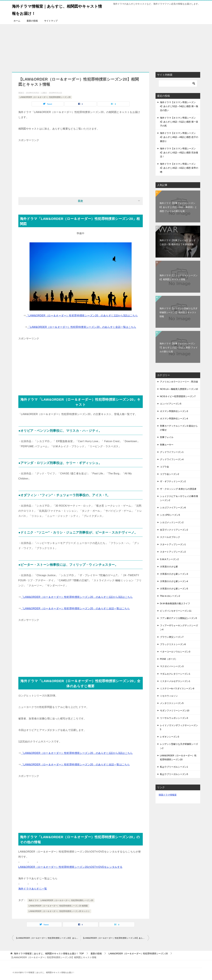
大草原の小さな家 (169, 567)
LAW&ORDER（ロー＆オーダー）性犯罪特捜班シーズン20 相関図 (58, 906)
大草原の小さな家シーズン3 (174, 574)
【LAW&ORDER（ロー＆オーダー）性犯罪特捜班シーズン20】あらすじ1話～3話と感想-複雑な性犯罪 (116, 938)
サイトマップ (51, 21)
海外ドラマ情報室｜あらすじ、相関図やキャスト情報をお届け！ (58, 9)
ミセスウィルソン (169, 696)
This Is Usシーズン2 (170, 596)
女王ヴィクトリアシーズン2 (174, 530)
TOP (49, 954)
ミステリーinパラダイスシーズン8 (177, 688)
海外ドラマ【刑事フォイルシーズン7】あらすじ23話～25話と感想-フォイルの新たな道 (179, 348)
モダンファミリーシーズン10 (175, 711)
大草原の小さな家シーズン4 (174, 581)
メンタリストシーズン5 (172, 703)
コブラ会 (164, 467)
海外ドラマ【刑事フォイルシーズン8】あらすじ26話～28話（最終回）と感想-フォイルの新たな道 (178, 207)
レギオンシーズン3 (170, 737)
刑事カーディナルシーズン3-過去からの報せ (179, 428)
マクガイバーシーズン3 (172, 666)
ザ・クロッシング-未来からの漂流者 (178, 489)
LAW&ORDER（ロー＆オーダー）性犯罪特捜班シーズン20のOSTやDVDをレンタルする (70, 867)
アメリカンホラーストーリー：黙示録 (179, 382)
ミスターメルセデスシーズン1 (175, 681)
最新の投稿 (32, 21)
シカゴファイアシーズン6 (173, 508)
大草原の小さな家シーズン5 (174, 589)
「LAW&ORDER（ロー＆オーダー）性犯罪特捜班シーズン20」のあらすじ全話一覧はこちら (82, 327)
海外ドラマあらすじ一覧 (33, 889)
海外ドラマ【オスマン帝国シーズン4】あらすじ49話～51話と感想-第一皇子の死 (179, 122)
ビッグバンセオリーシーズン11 (176, 611)
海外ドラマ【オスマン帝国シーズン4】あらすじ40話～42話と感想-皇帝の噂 (179, 168)
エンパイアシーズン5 (171, 404)
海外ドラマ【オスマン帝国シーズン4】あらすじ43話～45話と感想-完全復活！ (179, 153)
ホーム (17, 21)
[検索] (178, 83)
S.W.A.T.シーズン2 (169, 559)
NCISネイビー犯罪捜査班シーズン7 (178, 396)
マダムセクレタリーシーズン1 (175, 674)
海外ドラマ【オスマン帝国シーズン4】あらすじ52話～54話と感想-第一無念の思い (179, 106)
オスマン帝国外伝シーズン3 (174, 411)
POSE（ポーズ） (169, 659)
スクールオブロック (170, 537)
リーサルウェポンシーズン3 (174, 718)
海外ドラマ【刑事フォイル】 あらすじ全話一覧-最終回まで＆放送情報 (178, 242)
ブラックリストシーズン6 (173, 644)
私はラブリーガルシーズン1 (174, 767)
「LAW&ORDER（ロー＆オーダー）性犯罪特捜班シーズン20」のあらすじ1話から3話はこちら (82, 316)
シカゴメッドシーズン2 (172, 522)
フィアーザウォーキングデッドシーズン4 (179, 627)
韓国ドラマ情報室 (168, 795)
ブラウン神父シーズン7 (172, 637)
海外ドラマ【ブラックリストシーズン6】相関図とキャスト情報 (179, 277)
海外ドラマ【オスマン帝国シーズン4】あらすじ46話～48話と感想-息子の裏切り (179, 137)
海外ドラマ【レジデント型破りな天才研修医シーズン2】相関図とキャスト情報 (179, 312)
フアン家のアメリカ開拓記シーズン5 (179, 618)
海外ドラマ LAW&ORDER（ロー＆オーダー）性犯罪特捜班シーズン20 (61, 900)
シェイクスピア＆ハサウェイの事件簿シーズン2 (179, 498)
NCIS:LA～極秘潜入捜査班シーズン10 (179, 389)
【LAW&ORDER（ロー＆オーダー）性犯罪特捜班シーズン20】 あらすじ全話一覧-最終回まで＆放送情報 (48, 938)
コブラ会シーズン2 (170, 474)
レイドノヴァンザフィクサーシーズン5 (179, 727)
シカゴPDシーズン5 (170, 515)
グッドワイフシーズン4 (172, 459)
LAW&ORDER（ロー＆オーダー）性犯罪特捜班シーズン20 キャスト (59, 911)
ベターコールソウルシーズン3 (175, 652)
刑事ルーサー (167, 445)
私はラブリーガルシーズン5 (174, 774)
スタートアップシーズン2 (173, 552)
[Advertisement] (106, 46)
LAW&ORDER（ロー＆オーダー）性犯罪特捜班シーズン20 (45, 97)
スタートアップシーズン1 (173, 544)
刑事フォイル (167, 437)
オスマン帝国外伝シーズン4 (174, 419)
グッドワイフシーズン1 (172, 452)
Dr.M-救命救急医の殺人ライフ (175, 603)
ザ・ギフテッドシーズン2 (173, 481)
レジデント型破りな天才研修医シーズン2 (179, 746)
